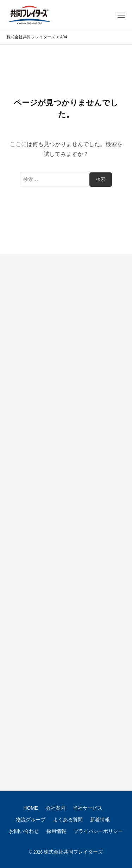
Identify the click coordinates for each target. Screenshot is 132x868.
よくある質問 (68, 820)
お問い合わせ (24, 831)
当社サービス (88, 808)
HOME (31, 808)
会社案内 (56, 808)
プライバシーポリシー (98, 831)
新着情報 (100, 820)
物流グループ (31, 820)
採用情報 (56, 831)
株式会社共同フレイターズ (73, 852)
